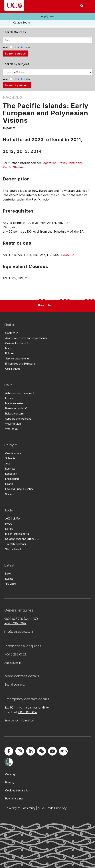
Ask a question (14, 663)
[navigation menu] (88, 6)
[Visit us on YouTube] (52, 751)
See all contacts (15, 684)
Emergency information (19, 720)
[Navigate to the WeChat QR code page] (41, 751)
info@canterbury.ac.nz (19, 632)
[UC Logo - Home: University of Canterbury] (14, 5)
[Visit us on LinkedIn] (31, 751)
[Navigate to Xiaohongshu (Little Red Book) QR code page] (63, 751)
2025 (16, 47)
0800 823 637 (28, 712)
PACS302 (68, 255)
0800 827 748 (14, 619)
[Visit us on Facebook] (9, 751)
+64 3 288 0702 (15, 654)
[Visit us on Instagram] (20, 751)
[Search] (82, 6)
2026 (27, 47)
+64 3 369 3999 (15, 623)
